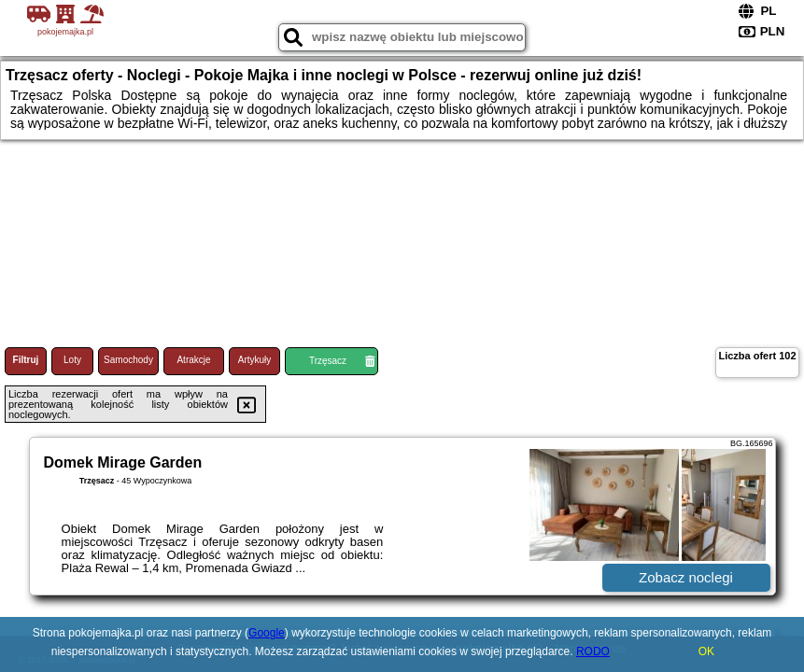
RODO (593, 651)
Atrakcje (193, 360)
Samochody (128, 360)
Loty (72, 360)
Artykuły (255, 360)
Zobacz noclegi (686, 577)
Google (267, 633)
